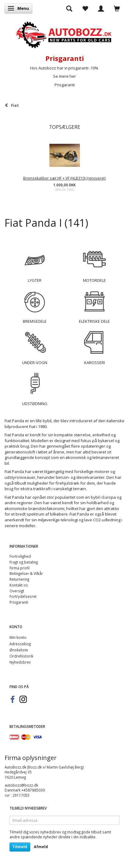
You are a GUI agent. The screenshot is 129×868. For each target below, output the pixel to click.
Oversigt (17, 591)
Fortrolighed (20, 556)
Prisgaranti (65, 85)
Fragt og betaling (24, 562)
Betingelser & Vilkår (26, 573)
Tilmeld (20, 847)
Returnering (19, 579)
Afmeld (41, 847)
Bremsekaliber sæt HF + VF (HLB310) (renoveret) (64, 178)
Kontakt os (19, 585)
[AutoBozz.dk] (64, 34)
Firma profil (20, 568)
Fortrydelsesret (23, 596)
